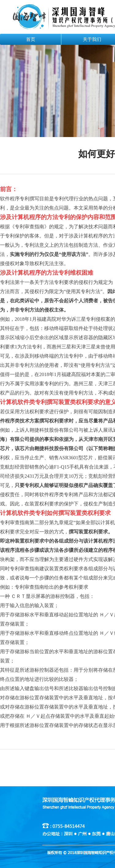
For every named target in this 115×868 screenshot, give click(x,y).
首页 (31, 39)
